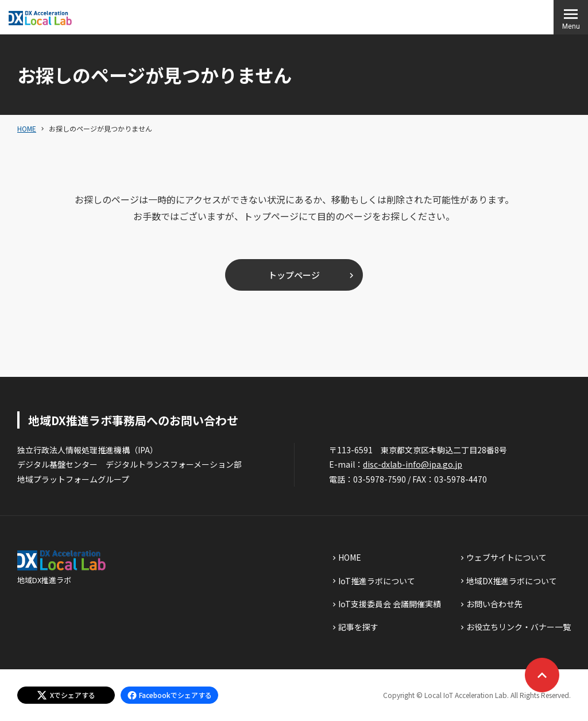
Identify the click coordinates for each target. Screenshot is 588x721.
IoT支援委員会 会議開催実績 (390, 604)
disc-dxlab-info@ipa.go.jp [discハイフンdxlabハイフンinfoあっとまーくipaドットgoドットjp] (413, 464)
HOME (27, 128)
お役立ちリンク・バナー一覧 (519, 627)
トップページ (294, 275)
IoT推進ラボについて (377, 581)
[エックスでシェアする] (66, 695)
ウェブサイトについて (506, 557)
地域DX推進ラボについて (512, 581)
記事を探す (358, 627)
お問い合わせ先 (494, 604)
